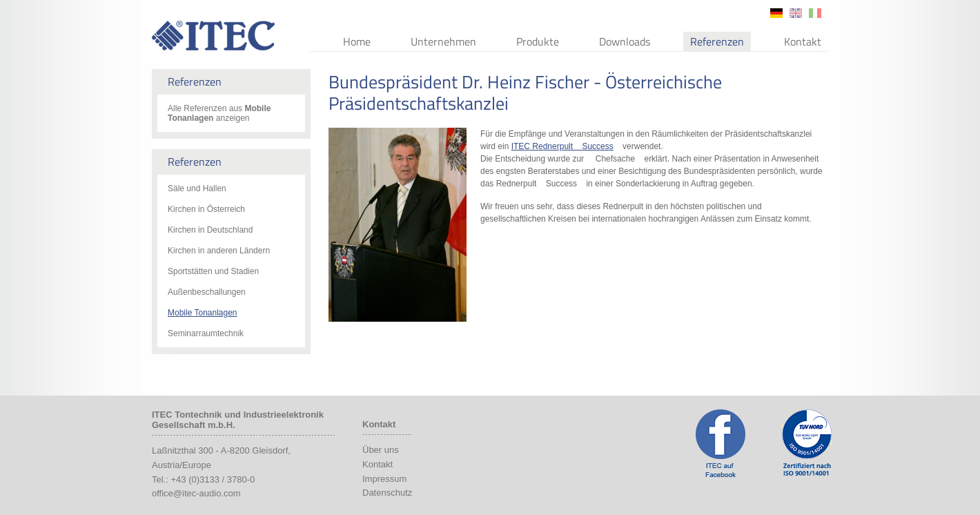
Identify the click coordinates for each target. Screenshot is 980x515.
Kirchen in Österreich (206, 209)
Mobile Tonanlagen (203, 313)
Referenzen (717, 41)
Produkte (538, 41)
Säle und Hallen (197, 188)
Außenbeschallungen (207, 292)
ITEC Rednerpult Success (562, 146)
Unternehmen (443, 41)
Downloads (625, 41)
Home (357, 41)
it (815, 13)
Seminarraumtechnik (206, 333)
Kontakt (803, 41)
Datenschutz (387, 493)
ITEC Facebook (721, 443)
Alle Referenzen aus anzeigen (219, 113)
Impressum (384, 479)
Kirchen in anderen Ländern (219, 251)
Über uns (381, 450)
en (796, 13)
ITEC (213, 36)
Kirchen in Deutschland (210, 230)
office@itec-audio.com (196, 493)
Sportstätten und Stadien (213, 271)
